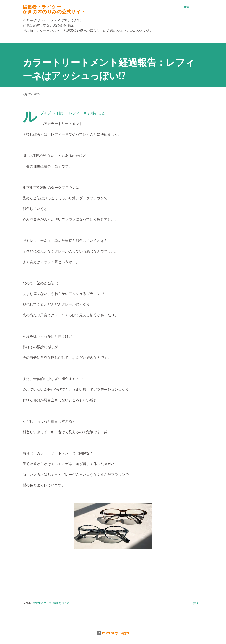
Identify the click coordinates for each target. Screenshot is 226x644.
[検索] (186, 7)
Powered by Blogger (113, 633)
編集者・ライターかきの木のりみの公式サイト (54, 9)
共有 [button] (196, 603)
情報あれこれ (62, 603)
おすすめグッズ (42, 603)
